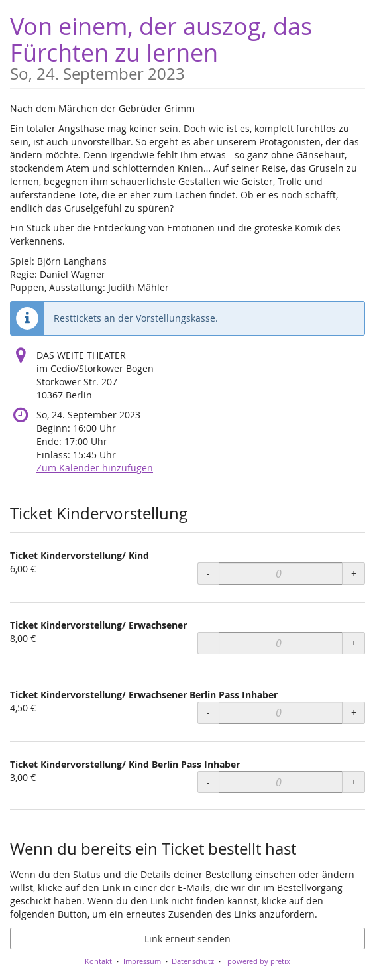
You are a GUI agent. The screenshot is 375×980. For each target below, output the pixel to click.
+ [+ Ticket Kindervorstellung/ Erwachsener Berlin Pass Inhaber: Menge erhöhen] (354, 712)
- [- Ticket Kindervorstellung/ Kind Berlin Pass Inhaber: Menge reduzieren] (208, 782)
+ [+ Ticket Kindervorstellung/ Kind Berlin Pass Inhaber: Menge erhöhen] (354, 782)
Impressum (142, 961)
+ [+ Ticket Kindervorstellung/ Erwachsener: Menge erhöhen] (354, 643)
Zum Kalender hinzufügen (95, 468)
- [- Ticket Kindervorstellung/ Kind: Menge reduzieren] (208, 573)
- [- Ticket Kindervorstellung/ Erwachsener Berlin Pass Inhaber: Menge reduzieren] (208, 712)
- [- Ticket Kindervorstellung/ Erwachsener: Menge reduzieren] (208, 643)
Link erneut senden (187, 939)
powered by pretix (259, 961)
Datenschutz (193, 961)
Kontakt (98, 961)
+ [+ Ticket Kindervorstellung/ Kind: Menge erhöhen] (354, 573)
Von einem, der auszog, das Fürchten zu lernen (187, 46)
